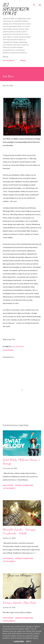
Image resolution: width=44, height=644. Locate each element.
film (13, 347)
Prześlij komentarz (24, 485)
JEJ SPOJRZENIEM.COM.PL (16, 9)
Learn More (19, 642)
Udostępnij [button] (8, 350)
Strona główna (9, 60)
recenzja (20, 347)
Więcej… (24, 60)
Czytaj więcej (9, 488)
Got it (29, 642)
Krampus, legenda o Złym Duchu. (20, 603)
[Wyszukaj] (34, 4)
